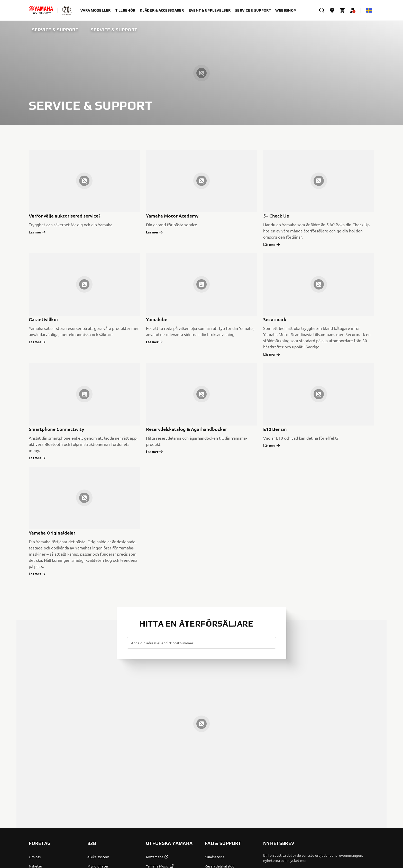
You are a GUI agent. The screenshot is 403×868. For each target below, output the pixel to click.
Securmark (275, 319)
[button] (270, 643)
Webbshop (286, 10)
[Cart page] (342, 10)
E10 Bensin (275, 429)
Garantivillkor (44, 319)
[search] (322, 10)
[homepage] (41, 10)
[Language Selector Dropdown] (369, 10)
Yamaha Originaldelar (52, 533)
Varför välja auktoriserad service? (65, 216)
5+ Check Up (276, 216)
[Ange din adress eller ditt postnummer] (201, 643)
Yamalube (157, 319)
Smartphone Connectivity (56, 429)
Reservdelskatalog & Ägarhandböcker (186, 429)
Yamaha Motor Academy (172, 216)
